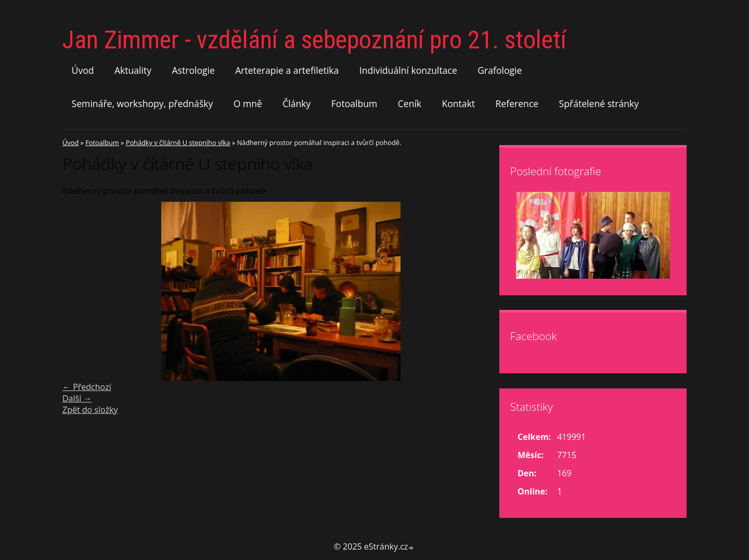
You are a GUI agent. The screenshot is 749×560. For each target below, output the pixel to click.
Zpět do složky (90, 410)
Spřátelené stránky (599, 103)
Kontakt (458, 103)
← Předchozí (87, 387)
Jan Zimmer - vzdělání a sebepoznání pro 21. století (314, 40)
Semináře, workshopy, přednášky (143, 103)
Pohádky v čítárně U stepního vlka (178, 142)
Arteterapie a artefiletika (287, 70)
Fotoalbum (354, 103)
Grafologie (500, 70)
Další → (77, 398)
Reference (517, 103)
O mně (248, 103)
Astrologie (193, 70)
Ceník (410, 103)
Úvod (83, 70)
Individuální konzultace (408, 70)
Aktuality (133, 70)
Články (296, 103)
